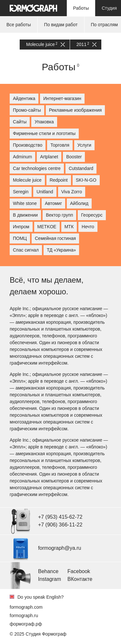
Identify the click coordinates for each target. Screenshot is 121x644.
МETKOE (47, 227)
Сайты (20, 122)
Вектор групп (59, 215)
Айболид (79, 203)
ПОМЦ (20, 238)
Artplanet (49, 157)
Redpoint (59, 180)
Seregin (21, 192)
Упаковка (44, 122)
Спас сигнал (26, 250)
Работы (81, 8)
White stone (25, 203)
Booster (74, 157)
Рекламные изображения (76, 110)
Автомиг (53, 203)
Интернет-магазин (62, 98)
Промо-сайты (27, 110)
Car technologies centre (37, 168)
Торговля (60, 145)
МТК (69, 227)
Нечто (88, 227)
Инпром (21, 227)
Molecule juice (45, 45)
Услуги (84, 145)
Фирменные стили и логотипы (44, 133)
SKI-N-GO (86, 180)
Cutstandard (81, 168)
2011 (86, 45)
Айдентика (24, 98)
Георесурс (92, 215)
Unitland (45, 192)
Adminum (22, 157)
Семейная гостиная (55, 238)
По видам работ (61, 25)
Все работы (19, 25)
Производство (28, 145)
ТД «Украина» (61, 250)
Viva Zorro (72, 192)
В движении (25, 215)
